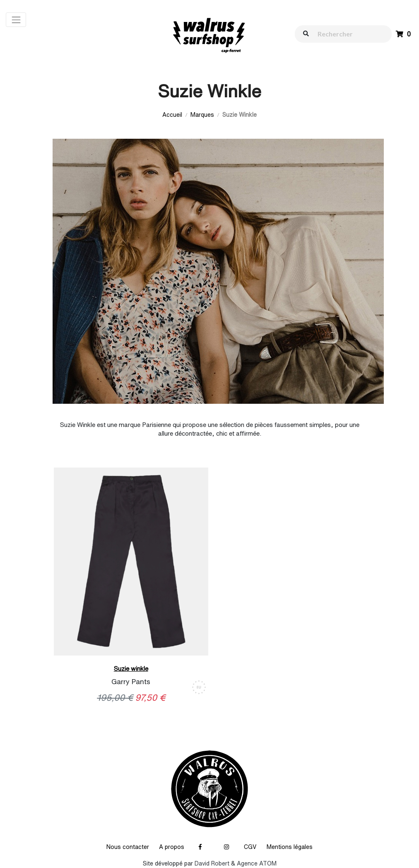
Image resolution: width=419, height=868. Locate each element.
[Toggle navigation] (16, 20)
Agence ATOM (257, 863)
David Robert (212, 863)
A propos (172, 847)
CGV (250, 847)
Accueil (172, 115)
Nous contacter (128, 847)
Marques (202, 115)
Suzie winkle (131, 669)
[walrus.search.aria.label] (347, 34)
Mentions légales (290, 847)
